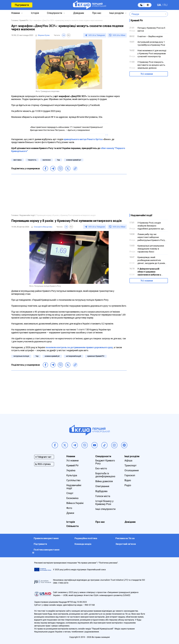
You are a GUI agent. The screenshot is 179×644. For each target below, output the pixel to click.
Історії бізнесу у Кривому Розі (104, 503)
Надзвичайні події (74, 487)
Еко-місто (101, 468)
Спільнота (72, 526)
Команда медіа (83, 544)
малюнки (47, 160)
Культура (72, 475)
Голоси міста (103, 496)
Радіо (128, 485)
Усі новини (147, 74)
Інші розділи (116, 13)
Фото (69, 508)
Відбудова (101, 491)
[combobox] (147, 14)
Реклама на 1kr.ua (125, 538)
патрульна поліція (21, 356)
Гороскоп (130, 475)
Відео (128, 480)
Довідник (79, 13)
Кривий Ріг (73, 465)
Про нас (97, 13)
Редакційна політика (86, 538)
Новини (16, 13)
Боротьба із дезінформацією (105, 475)
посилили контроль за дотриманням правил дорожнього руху (79, 347)
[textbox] (147, 14)
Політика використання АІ (46, 551)
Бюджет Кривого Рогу (105, 462)
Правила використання (46, 538)
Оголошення (132, 470)
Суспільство (73, 480)
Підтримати (22, 5)
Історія (35, 13)
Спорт (70, 493)
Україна (71, 470)
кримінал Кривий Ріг (96, 356)
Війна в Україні (75, 503)
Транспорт (131, 465)
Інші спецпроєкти (105, 509)
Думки (70, 513)
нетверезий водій (74, 356)
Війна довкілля (104, 481)
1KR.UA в (97, 35)
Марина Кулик (44, 35)
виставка (17, 160)
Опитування (102, 486)
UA (159, 5)
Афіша (128, 461)
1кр (58, 160)
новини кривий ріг (74, 160)
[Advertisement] (69, 194)
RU (165, 5)
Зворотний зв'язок (126, 544)
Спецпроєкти (55, 13)
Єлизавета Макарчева (43, 227)
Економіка (72, 498)
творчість (32, 160)
